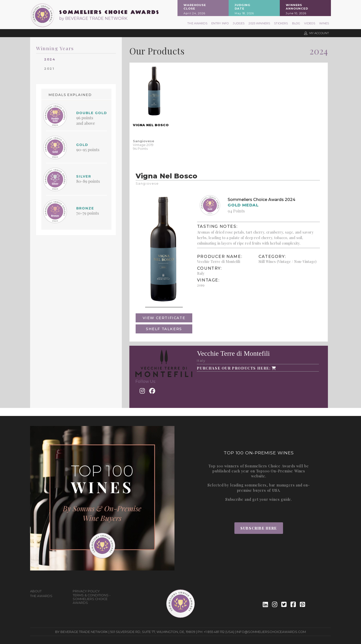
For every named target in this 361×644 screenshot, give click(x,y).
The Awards (197, 23)
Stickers (281, 23)
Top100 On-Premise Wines (281, 471)
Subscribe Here (259, 528)
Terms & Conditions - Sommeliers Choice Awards (92, 599)
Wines (324, 23)
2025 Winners (259, 23)
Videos (310, 23)
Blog (296, 23)
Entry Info (220, 23)
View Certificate (164, 318)
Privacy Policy (86, 591)
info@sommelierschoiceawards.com (271, 632)
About (36, 591)
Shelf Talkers (164, 329)
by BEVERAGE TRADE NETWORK (93, 18)
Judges (239, 23)
